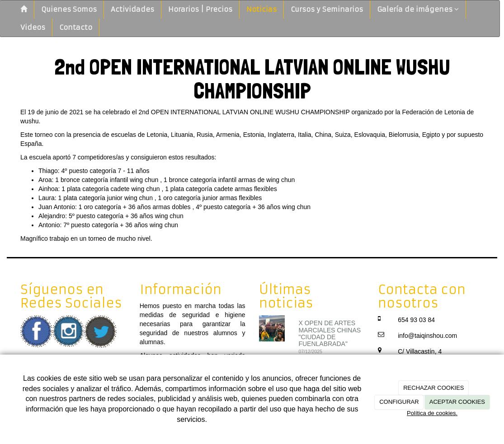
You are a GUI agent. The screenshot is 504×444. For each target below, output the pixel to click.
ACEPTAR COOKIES (457, 402)
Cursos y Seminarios (327, 9)
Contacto (76, 27)
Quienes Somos (69, 9)
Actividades (132, 9)
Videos (33, 27)
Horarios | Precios (200, 9)
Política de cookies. (432, 413)
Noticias (261, 9)
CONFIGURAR (399, 402)
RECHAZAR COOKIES (433, 388)
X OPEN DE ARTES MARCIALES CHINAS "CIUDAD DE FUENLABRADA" (330, 333)
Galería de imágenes (418, 9)
